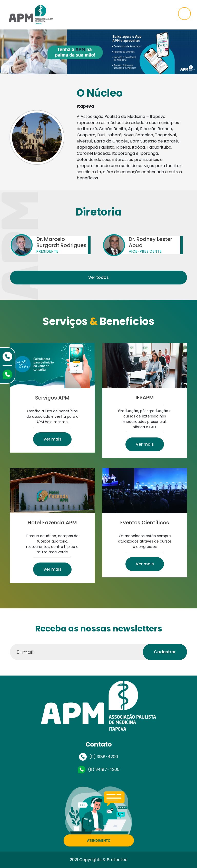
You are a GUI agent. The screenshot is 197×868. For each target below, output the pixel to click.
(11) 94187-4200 (104, 769)
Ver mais (52, 439)
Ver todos (98, 277)
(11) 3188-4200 (104, 757)
